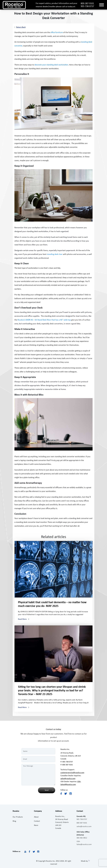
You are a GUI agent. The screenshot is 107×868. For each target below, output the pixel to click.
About (36, 817)
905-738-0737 (87, 6)
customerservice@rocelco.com (72, 773)
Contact (37, 821)
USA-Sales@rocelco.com (84, 843)
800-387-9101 (87, 4)
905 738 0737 (68, 762)
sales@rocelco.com (68, 779)
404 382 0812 (82, 838)
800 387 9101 (68, 765)
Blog (14, 821)
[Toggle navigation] (102, 5)
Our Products (18, 817)
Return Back (21, 27)
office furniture (57, 33)
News (36, 825)
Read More (22, 619)
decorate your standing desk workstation (51, 65)
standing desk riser (55, 254)
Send (47, 790)
